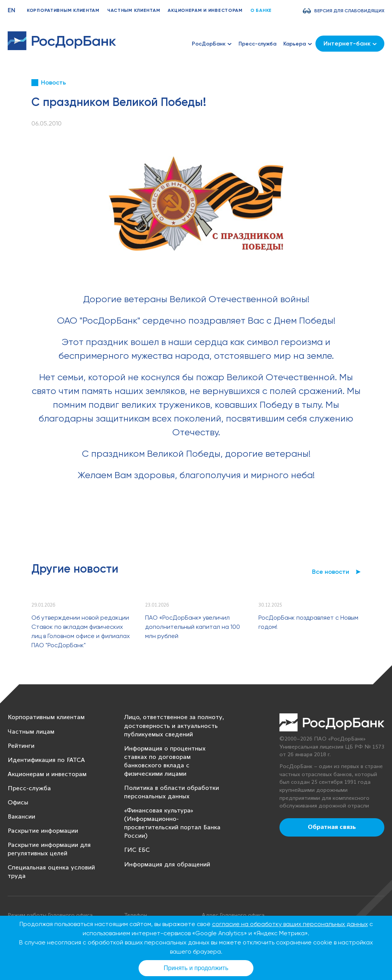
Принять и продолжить (196, 968)
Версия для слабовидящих (349, 11)
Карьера (298, 44)
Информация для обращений (167, 865)
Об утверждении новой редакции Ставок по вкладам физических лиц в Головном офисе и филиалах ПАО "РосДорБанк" (81, 631)
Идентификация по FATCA (46, 760)
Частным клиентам (134, 10)
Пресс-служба (257, 44)
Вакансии (21, 817)
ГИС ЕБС (137, 850)
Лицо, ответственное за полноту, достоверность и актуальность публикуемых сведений (174, 726)
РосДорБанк (212, 44)
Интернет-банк (350, 43)
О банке (261, 10)
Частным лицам (31, 732)
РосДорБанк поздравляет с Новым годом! (308, 622)
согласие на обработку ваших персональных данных (290, 924)
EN (11, 10)
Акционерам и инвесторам (205, 10)
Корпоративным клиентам (63, 10)
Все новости (331, 572)
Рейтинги (21, 746)
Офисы (18, 803)
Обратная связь (332, 827)
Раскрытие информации (43, 831)
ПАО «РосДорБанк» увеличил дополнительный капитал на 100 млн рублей (193, 627)
